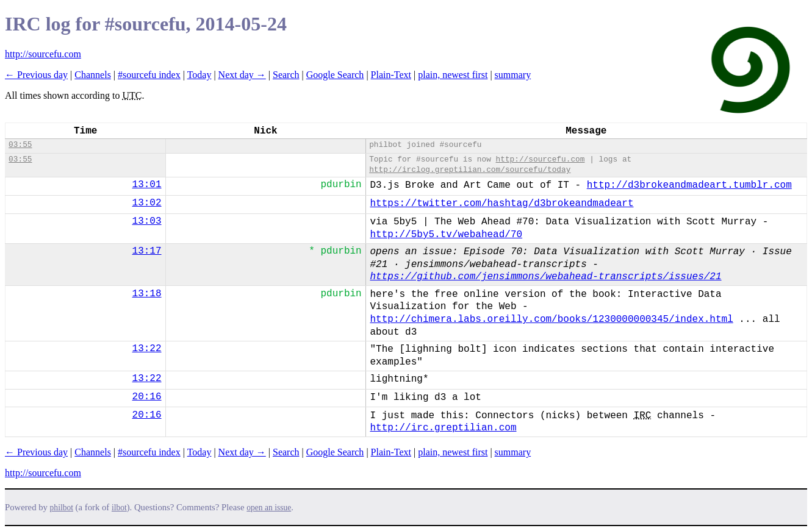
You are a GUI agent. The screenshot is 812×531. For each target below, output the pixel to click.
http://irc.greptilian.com (443, 428)
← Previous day (36, 75)
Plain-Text (391, 75)
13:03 (147, 221)
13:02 (147, 203)
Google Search (335, 75)
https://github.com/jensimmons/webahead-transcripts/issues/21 (545, 277)
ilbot (119, 508)
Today (199, 75)
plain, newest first (453, 75)
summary (513, 75)
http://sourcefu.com (43, 54)
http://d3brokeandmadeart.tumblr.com (689, 185)
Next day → (242, 75)
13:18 (147, 294)
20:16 (147, 397)
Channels (93, 75)
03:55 (20, 145)
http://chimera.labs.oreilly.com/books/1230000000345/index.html (551, 319)
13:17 (147, 251)
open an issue (269, 508)
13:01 (147, 185)
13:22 (147, 349)
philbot (62, 508)
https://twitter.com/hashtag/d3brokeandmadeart (501, 204)
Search (286, 75)
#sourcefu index (149, 75)
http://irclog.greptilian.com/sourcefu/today (470, 170)
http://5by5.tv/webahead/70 (446, 235)
